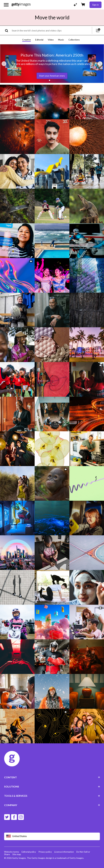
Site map (17, 854)
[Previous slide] (4, 64)
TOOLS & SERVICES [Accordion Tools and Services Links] (52, 796)
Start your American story (52, 76)
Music (61, 40)
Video (51, 40)
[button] (50, 80)
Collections (74, 40)
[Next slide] (100, 64)
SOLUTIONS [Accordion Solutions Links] (52, 786)
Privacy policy (45, 852)
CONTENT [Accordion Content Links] (52, 777)
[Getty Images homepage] (21, 5)
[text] (51, 30)
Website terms (12, 852)
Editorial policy (29, 852)
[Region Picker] (52, 836)
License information (64, 852)
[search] (8, 30)
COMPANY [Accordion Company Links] (52, 805)
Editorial (39, 40)
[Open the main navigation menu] (6, 5)
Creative (27, 40)
